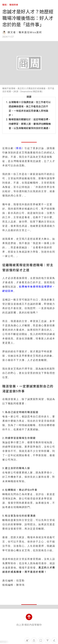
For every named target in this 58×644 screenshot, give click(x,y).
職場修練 (14, 5)
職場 (4, 5)
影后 (19, 148)
